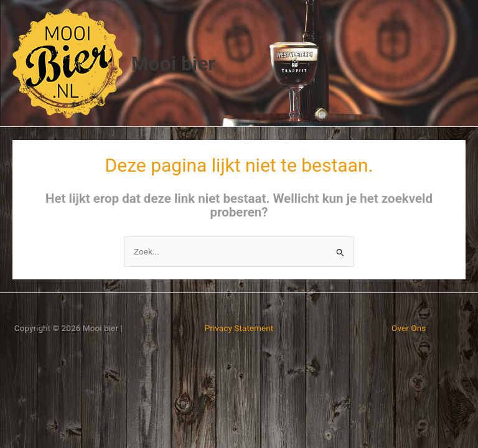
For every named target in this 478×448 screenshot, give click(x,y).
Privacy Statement (239, 328)
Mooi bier (173, 63)
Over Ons (409, 328)
